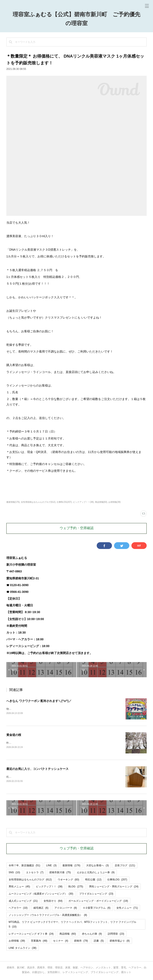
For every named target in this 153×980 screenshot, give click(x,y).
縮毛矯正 (41, 909)
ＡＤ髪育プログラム (97, 909)
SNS (14, 873)
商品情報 (68, 935)
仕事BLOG (117, 880)
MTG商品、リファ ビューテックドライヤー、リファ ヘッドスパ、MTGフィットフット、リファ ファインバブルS (72, 925)
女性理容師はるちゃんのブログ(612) (38, 502)
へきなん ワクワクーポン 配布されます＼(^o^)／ (39, 701)
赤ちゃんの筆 (92, 935)
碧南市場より (120, 942)
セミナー (61, 942)
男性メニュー (19, 888)
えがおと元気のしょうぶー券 (96, 873)
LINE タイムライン (23, 949)
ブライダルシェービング (96, 895)
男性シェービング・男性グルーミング (114, 888)
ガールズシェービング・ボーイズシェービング (98, 902)
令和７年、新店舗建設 (24, 866)
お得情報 (17, 942)
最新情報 (71, 866)
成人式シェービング (23, 902)
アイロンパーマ (66, 909)
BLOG (76, 888)
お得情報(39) (114, 502)
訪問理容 (116, 935)
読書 (99, 942)
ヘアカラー (18, 909)
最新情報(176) (13, 502)
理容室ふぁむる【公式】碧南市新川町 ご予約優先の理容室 (76, 19)
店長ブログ (125, 866)
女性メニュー (127, 909)
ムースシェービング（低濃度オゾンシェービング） (41, 895)
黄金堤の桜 (14, 735)
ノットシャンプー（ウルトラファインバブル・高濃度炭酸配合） (48, 916)
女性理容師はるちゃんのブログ (30, 880)
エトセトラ (35, 873)
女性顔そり (53, 902)
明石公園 (93, 880)
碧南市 (81, 942)
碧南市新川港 (60, 873)
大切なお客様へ (97, 866)
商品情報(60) (101, 502)
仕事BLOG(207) (64, 502)
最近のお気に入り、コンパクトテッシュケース (37, 769)
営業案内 (39, 942)
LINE (51, 866)
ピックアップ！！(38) (83, 502)
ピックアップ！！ (49, 888)
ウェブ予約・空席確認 (77, 528)
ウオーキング (68, 880)
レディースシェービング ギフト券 (31, 935)
